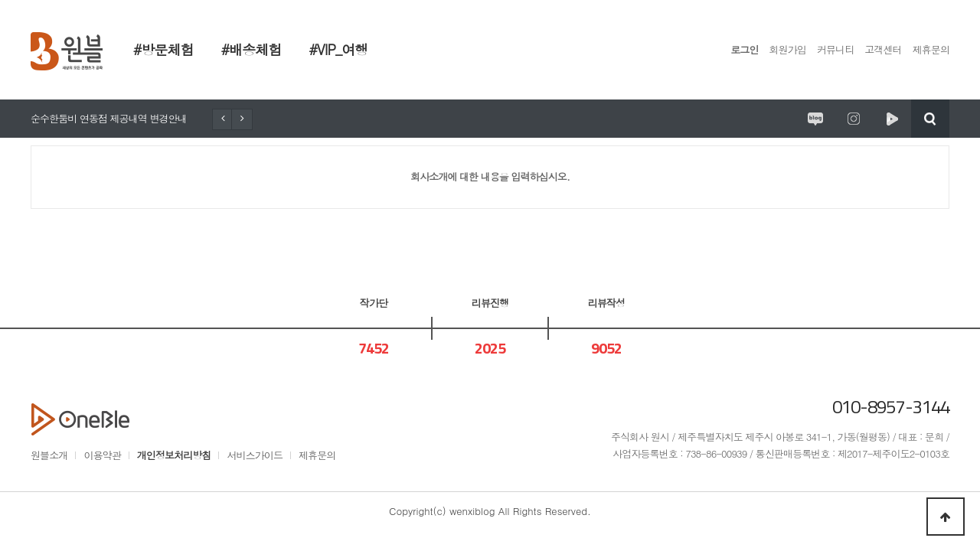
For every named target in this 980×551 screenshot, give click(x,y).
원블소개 (49, 455)
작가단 (374, 303)
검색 (930, 119)
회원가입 (788, 49)
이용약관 (102, 455)
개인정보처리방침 (174, 455)
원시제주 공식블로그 (815, 119)
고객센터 (883, 49)
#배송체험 (252, 49)
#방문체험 (163, 49)
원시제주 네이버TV (892, 119)
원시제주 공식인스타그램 (854, 119)
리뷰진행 (490, 303)
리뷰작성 (606, 303)
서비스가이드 (255, 455)
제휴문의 (931, 49)
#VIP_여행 (338, 49)
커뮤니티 (835, 49)
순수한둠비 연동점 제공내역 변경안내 (109, 118)
